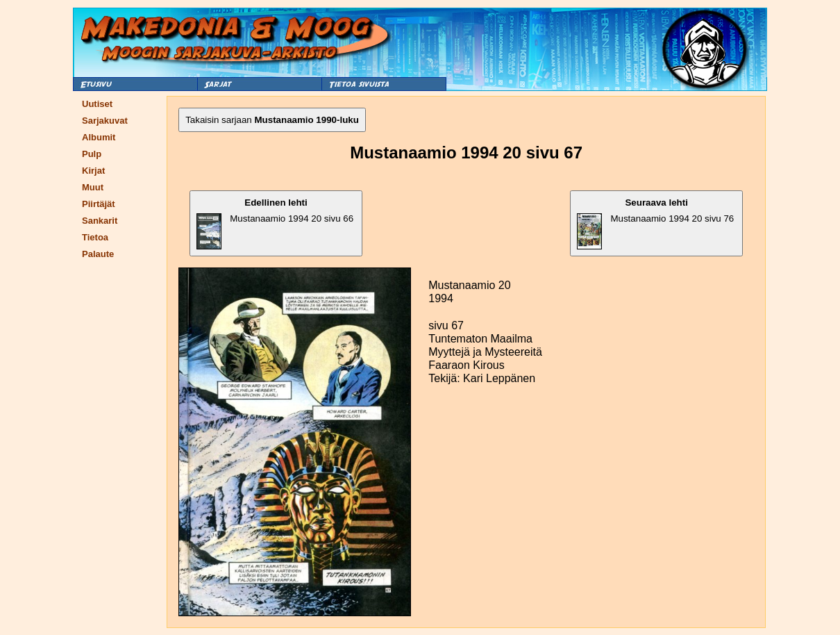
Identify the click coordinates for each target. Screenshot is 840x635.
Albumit (99, 137)
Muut (93, 187)
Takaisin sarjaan (272, 120)
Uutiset (97, 104)
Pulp (92, 154)
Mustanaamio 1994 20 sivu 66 (275, 223)
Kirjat (93, 171)
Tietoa (95, 237)
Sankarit (100, 221)
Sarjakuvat (105, 121)
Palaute (98, 254)
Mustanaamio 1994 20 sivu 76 (655, 223)
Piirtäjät (99, 204)
